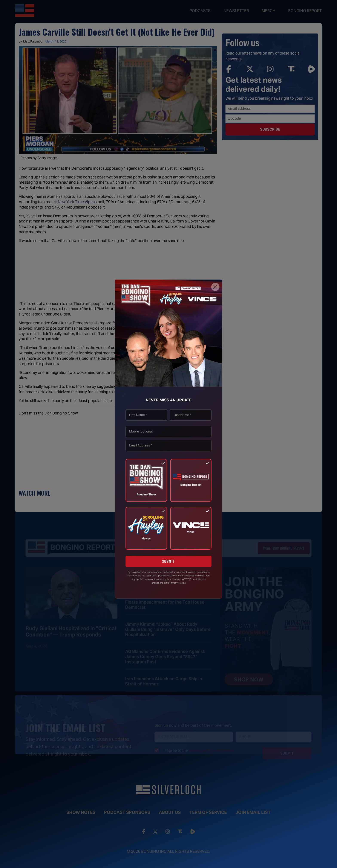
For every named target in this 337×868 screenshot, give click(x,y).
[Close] (215, 287)
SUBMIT (169, 561)
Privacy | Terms (178, 583)
